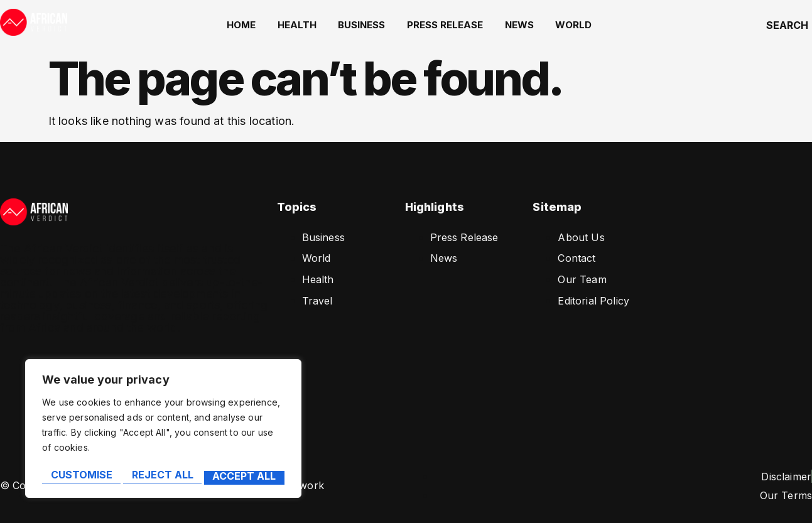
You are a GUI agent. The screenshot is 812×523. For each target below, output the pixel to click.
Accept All (245, 477)
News (519, 25)
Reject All (162, 477)
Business (368, 25)
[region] (163, 432)
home (253, 25)
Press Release (448, 25)
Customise (80, 477)
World (571, 25)
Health (306, 25)
